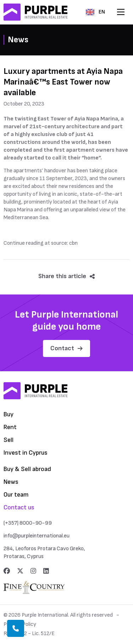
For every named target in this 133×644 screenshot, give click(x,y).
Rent (10, 427)
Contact (66, 348)
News (11, 482)
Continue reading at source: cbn (41, 243)
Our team (16, 495)
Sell (9, 440)
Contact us (19, 507)
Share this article (66, 276)
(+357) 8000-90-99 (28, 523)
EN (95, 12)
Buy (9, 414)
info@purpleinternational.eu (37, 536)
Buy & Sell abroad (27, 469)
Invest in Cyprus (26, 453)
